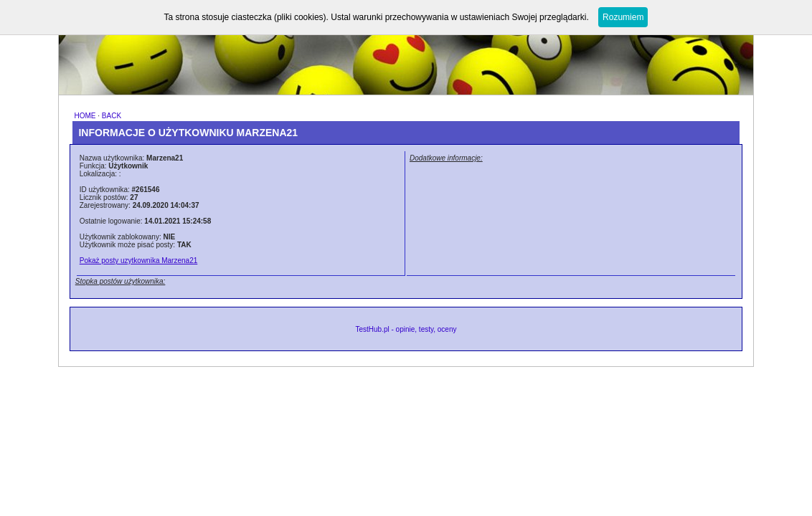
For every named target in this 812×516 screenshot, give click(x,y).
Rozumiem (623, 17)
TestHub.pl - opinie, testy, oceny (406, 329)
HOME (85, 116)
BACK (112, 116)
